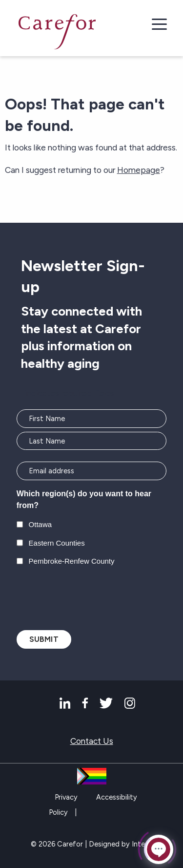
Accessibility (117, 797)
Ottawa (41, 524)
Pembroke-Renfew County (72, 561)
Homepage (139, 170)
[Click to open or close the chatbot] (159, 849)
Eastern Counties (57, 543)
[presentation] (91, 597)
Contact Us (92, 741)
